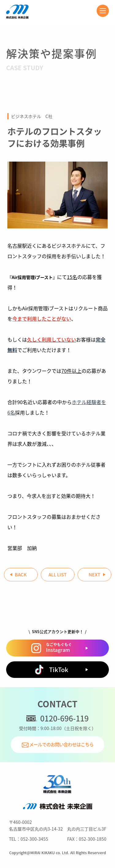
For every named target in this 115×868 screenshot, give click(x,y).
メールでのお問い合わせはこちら (58, 744)
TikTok (51, 670)
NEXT (94, 575)
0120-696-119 (57, 718)
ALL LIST (57, 575)
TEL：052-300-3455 (29, 839)
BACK (21, 575)
